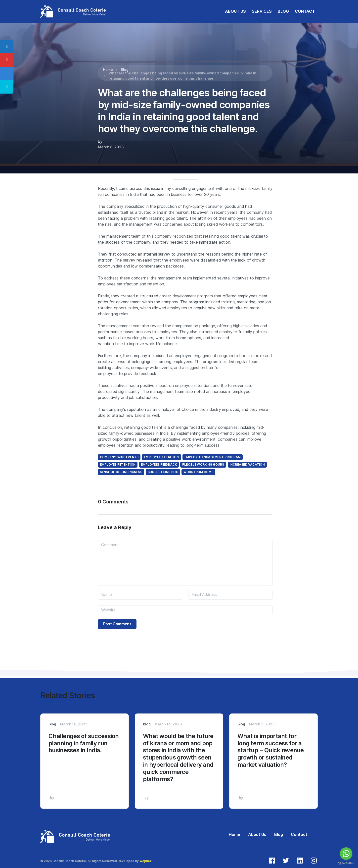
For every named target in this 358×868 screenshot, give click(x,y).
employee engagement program (213, 457)
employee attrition (161, 457)
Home (108, 70)
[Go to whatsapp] (346, 854)
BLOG (283, 11)
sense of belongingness (121, 472)
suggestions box (163, 472)
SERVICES (262, 11)
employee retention (118, 464)
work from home (198, 472)
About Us (257, 835)
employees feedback (159, 464)
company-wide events (119, 457)
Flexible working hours (203, 464)
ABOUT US (235, 11)
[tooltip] (7, 47)
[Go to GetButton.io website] (346, 863)
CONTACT (305, 11)
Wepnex (146, 861)
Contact (299, 835)
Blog (125, 70)
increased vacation (247, 464)
